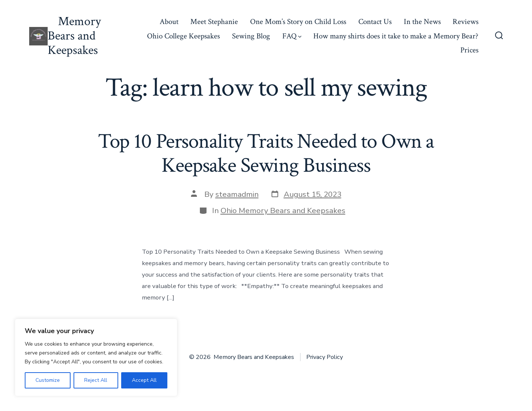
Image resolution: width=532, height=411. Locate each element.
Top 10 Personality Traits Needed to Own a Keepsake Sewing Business (266, 153)
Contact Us (375, 22)
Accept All (144, 380)
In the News (422, 22)
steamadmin (237, 194)
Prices (469, 50)
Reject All (96, 380)
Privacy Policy (325, 357)
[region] (96, 357)
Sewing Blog (251, 36)
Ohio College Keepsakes (183, 36)
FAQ (292, 36)
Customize (48, 380)
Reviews (465, 22)
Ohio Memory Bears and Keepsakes (283, 210)
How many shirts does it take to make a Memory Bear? (396, 36)
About (169, 22)
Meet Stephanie (214, 22)
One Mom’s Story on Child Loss (298, 22)
